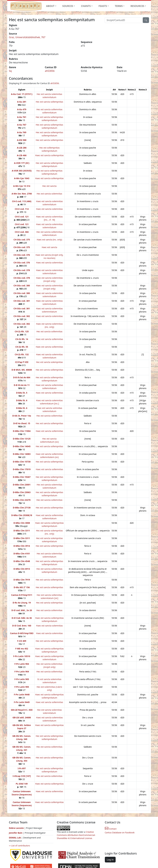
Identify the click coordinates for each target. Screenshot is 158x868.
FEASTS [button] (103, 6)
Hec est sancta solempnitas (49, 362)
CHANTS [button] (86, 6)
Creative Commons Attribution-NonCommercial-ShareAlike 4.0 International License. (76, 835)
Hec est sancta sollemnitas (49, 331)
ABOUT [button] (50, 6)
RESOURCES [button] (137, 6)
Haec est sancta (49, 247)
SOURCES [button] (68, 6)
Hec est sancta (49, 186)
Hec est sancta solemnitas (49, 194)
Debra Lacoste (16, 828)
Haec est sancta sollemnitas (49, 339)
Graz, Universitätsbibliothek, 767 (27, 37)
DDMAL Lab (15, 838)
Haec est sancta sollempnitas (49, 155)
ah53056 (50, 71)
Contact (111, 829)
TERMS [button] (119, 6)
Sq (10, 71)
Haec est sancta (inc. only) (49, 240)
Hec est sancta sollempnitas (49, 102)
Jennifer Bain (16, 833)
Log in (110, 860)
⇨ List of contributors (19, 846)
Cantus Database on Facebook (120, 832)
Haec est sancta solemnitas (49, 209)
